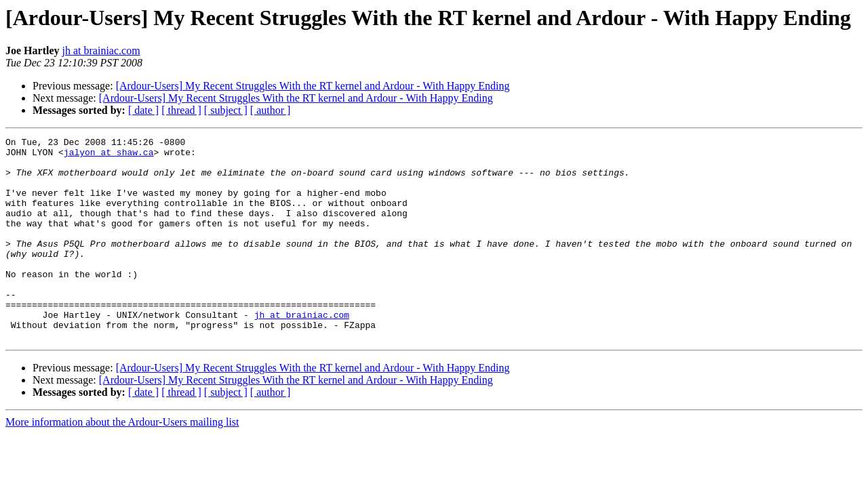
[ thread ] (181, 110)
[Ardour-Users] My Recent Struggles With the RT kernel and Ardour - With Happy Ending (313, 86)
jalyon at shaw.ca (109, 156)
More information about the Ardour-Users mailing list (122, 463)
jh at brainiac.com (101, 50)
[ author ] (271, 110)
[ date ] (143, 110)
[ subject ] (226, 110)
